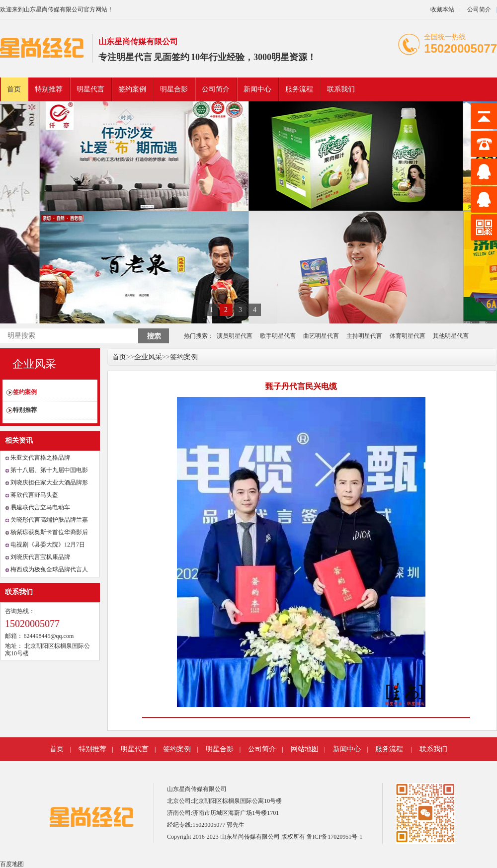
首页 (14, 89)
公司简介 (478, 9)
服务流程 (299, 89)
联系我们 (341, 89)
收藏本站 (442, 9)
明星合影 (174, 89)
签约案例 (132, 89)
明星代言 (134, 57)
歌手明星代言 (278, 336)
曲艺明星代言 (321, 336)
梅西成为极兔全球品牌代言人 (49, 569)
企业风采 (34, 364)
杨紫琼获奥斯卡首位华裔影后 (49, 532)
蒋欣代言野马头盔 (34, 495)
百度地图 (12, 864)
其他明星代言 (451, 336)
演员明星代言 (235, 336)
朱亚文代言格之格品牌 (40, 458)
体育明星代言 (408, 336)
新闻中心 (257, 89)
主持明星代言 (364, 336)
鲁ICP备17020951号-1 (335, 837)
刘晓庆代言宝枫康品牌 (40, 557)
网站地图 (305, 749)
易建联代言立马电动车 (40, 507)
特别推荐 (49, 89)
